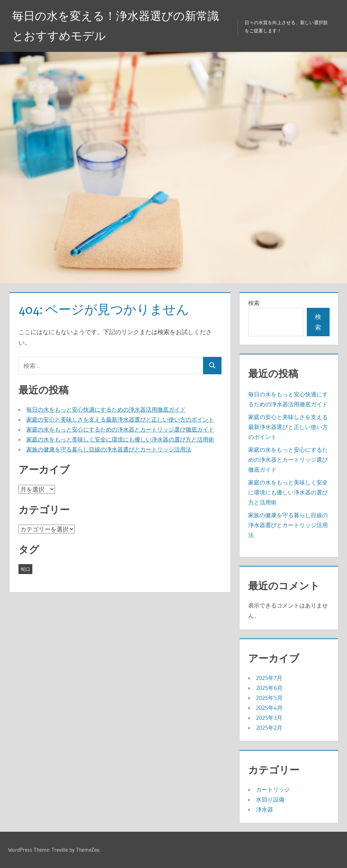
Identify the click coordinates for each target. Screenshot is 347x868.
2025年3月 (269, 718)
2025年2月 (269, 728)
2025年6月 (269, 688)
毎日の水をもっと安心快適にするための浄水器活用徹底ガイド (106, 409)
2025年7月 (269, 678)
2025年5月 (269, 698)
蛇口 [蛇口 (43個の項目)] (26, 569)
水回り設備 (270, 799)
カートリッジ (273, 789)
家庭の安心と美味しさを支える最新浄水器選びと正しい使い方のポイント (120, 419)
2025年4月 (269, 708)
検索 (254, 303)
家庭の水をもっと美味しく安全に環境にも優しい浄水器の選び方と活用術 (120, 439)
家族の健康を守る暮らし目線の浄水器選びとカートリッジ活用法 (109, 449)
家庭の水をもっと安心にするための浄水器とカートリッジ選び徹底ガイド (120, 429)
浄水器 (265, 809)
